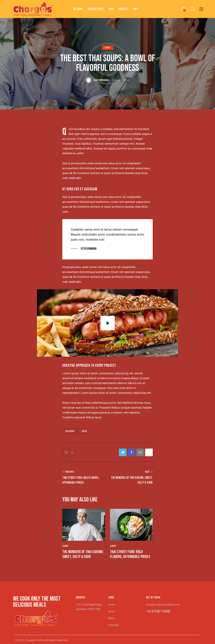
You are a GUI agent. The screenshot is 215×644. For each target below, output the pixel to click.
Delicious (70, 431)
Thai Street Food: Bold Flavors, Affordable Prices (130, 554)
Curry (108, 48)
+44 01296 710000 (158, 612)
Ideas (84, 431)
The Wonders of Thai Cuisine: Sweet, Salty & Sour (83, 554)
